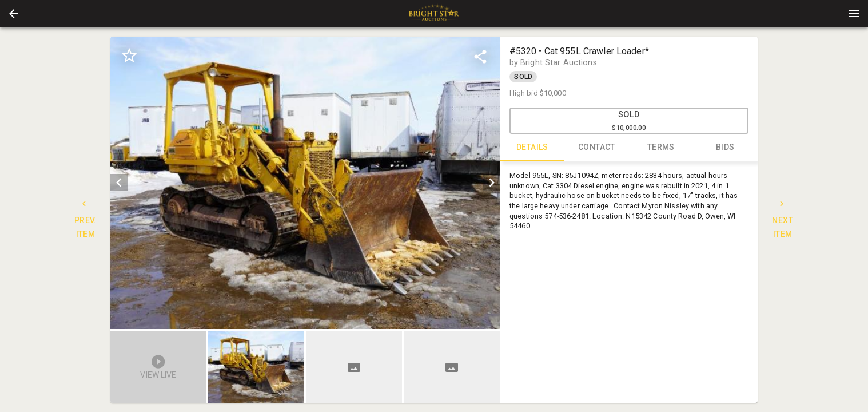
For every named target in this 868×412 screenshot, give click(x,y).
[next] (492, 183)
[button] (14, 14)
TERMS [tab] (661, 148)
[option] (305, 183)
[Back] (14, 14)
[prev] (119, 183)
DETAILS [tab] (533, 148)
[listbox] (305, 183)
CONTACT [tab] (597, 148)
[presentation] (434, 14)
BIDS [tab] (725, 148)
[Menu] (854, 14)
